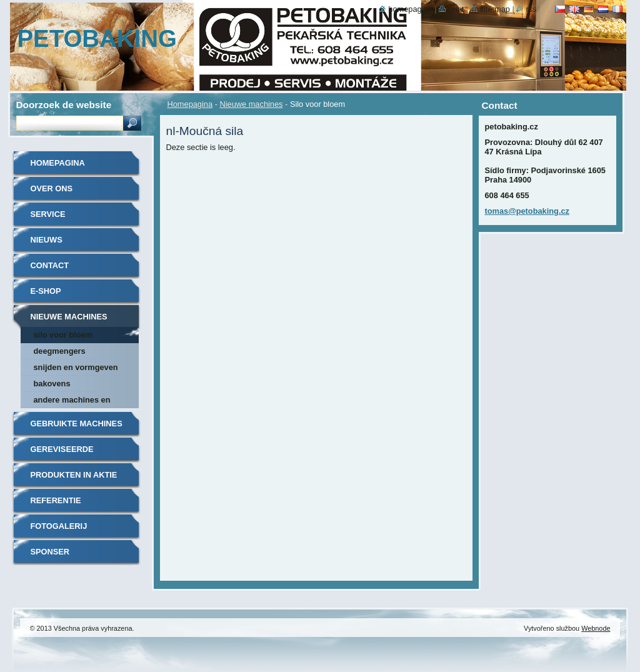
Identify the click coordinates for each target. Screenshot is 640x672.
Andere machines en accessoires (72, 402)
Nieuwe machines (251, 104)
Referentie (56, 500)
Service (48, 214)
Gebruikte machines (77, 424)
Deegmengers (60, 351)
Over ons (52, 188)
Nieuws (47, 240)
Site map (495, 9)
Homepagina (190, 104)
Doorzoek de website (64, 105)
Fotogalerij (59, 526)
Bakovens (52, 384)
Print (456, 9)
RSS (531, 9)
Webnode (596, 628)
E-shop (46, 291)
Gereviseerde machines (62, 454)
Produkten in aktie (74, 475)
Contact (50, 265)
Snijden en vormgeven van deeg (76, 369)
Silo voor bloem (63, 335)
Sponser (50, 552)
